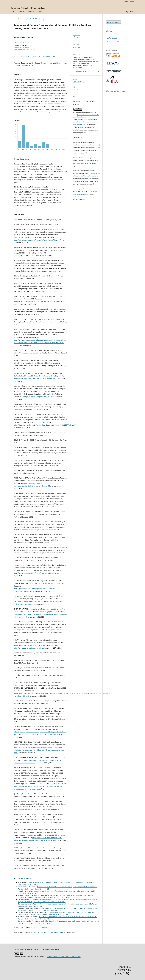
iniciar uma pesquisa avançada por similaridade (45, 932)
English (108, 35)
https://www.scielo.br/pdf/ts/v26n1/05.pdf (29, 648)
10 (26, 928)
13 (32, 928)
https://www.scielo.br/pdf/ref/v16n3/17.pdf (29, 809)
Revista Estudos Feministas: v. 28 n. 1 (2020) (34, 889)
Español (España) (112, 38)
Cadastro (125, 2)
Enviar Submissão (113, 22)
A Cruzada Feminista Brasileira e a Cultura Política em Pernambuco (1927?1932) (68, 917)
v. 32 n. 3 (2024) (33, 19)
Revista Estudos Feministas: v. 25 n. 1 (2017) (35, 923)
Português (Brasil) (112, 41)
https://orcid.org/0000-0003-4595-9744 (25, 42)
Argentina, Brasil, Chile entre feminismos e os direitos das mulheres (59, 891)
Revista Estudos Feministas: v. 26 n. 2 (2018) (34, 919)
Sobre (40, 12)
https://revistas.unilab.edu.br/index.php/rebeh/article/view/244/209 (39, 240)
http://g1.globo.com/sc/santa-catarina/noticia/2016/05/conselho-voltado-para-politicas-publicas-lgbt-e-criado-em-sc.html (40, 614)
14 (34, 928)
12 (30, 928)
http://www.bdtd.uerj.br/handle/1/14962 (39, 397)
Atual (12, 12)
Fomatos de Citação (80, 72)
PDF (77, 37)
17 (41, 928)
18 (43, 928)
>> (46, 928)
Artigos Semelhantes (23, 878)
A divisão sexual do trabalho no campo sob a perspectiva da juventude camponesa (67, 887)
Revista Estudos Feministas (28, 8)
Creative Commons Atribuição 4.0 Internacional (64, 957)
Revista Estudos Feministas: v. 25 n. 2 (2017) (45, 910)
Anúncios (31, 12)
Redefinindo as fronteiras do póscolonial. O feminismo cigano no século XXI (64, 904)
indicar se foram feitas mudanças (83, 176)
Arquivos (21, 12)
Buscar (130, 12)
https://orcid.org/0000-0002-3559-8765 (25, 50)
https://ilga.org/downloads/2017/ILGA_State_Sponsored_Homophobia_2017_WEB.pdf (44, 425)
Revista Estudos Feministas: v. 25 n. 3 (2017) (54, 897)
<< (15, 928)
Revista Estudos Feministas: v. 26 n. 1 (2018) (52, 915)
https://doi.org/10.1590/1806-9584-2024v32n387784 (36, 57)
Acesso (132, 2)
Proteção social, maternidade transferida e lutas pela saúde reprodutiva (59, 883)
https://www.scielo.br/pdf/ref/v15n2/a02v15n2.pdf (32, 573)
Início (15, 19)
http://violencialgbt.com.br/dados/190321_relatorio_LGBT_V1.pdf (37, 379)
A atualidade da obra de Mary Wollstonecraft (83, 921)
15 (36, 928)
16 (39, 928)
